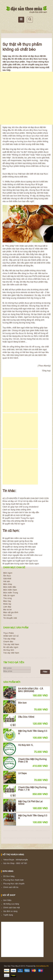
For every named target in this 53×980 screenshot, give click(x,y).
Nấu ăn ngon (9, 596)
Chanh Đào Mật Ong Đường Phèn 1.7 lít (25, 789)
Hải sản (7, 581)
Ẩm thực (7, 576)
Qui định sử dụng (10, 911)
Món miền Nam (10, 590)
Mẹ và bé (7, 610)
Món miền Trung (11, 593)
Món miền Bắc (10, 587)
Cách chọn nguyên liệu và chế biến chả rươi (22, 555)
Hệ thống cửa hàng (11, 904)
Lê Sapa (15, 775)
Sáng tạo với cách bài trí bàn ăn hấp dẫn (21, 513)
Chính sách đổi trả (11, 887)
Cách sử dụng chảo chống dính (17, 510)
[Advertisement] (26, 98)
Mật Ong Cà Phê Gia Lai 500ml (23, 804)
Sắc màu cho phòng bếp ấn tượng (18, 521)
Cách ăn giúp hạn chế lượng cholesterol (20, 507)
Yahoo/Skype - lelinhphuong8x (16, 860)
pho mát (32, 158)
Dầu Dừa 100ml (19, 719)
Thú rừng (7, 598)
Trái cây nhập (9, 639)
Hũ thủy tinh (9, 650)
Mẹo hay (7, 601)
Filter (45, 672)
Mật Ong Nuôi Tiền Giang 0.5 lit (25, 733)
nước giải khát (43, 158)
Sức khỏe (8, 615)
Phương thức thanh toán (13, 880)
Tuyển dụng (8, 915)
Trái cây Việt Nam (11, 644)
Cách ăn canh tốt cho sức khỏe (17, 558)
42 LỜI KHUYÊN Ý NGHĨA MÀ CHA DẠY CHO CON (26, 498)
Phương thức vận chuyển (14, 884)
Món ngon (8, 573)
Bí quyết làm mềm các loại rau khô (18, 538)
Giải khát (7, 579)
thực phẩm (20, 133)
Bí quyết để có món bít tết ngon (17, 515)
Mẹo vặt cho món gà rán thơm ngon (19, 550)
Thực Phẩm (9, 633)
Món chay (8, 584)
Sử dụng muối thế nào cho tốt (16, 504)
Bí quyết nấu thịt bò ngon (14, 524)
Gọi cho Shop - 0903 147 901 (15, 863)
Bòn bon (15, 705)
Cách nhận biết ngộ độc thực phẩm (18, 552)
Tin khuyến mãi (10, 618)
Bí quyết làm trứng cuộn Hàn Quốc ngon (21, 564)
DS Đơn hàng (9, 876)
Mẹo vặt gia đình (11, 612)
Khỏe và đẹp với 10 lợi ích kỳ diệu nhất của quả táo (26, 501)
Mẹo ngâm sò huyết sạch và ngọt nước (20, 561)
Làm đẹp (7, 607)
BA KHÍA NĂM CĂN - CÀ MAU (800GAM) (23, 691)
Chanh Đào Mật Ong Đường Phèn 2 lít (25, 761)
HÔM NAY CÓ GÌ (11, 636)
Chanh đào (8, 642)
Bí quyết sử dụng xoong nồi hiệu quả (19, 547)
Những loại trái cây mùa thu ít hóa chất (20, 544)
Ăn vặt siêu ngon (11, 647)
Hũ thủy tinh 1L (18, 747)
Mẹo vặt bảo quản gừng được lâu (18, 541)
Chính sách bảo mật (12, 908)
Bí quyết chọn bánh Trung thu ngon (18, 518)
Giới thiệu (7, 900)
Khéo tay (7, 604)
